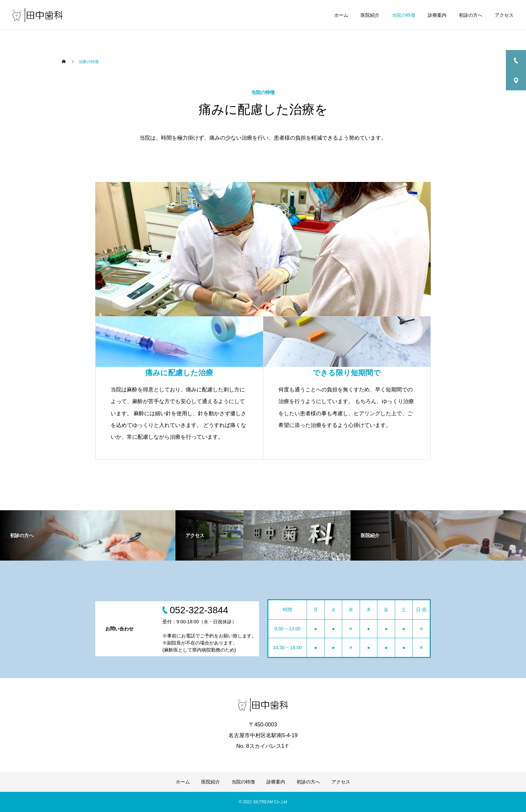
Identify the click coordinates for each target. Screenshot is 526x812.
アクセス (504, 15)
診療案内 (437, 15)
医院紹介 (370, 15)
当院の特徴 (404, 15)
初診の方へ (471, 15)
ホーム (341, 15)
